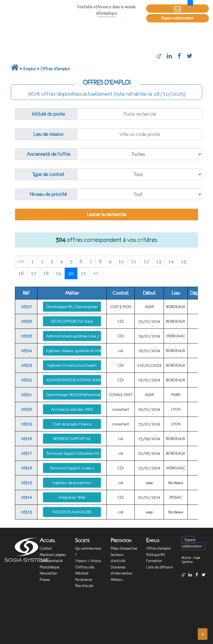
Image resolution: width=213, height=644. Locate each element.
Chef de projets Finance (72, 424)
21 (83, 273)
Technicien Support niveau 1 (72, 468)
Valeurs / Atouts (88, 561)
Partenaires (84, 580)
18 (46, 273)
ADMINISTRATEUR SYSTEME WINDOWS (74, 380)
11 (134, 262)
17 (34, 273)
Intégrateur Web (72, 497)
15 (184, 262)
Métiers (117, 580)
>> (96, 273)
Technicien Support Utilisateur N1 (73, 453)
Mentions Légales (53, 555)
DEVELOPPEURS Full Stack (72, 321)
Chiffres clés (85, 567)
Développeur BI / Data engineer (72, 307)
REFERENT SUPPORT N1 (72, 439)
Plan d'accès (84, 586)
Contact (46, 548)
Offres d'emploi (55, 69)
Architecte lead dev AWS (72, 409)
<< (21, 262)
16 (21, 273)
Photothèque (50, 567)
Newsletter (49, 573)
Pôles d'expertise (124, 548)
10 (121, 262)
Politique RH (155, 555)
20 (71, 273)
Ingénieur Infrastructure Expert (72, 365)
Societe (82, 540)
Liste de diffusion (159, 567)
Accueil (48, 540)
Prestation (121, 540)
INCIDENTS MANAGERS (72, 512)
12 (146, 262)
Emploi (30, 69)
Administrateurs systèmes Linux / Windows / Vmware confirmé (74, 336)
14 (171, 262)
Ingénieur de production (72, 483)
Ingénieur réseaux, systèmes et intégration (74, 351)
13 (159, 262)
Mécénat (82, 573)
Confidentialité (51, 561)
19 (59, 273)
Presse (45, 580)
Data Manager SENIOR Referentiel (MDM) (74, 395)
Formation (154, 561)
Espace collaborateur (177, 18)
